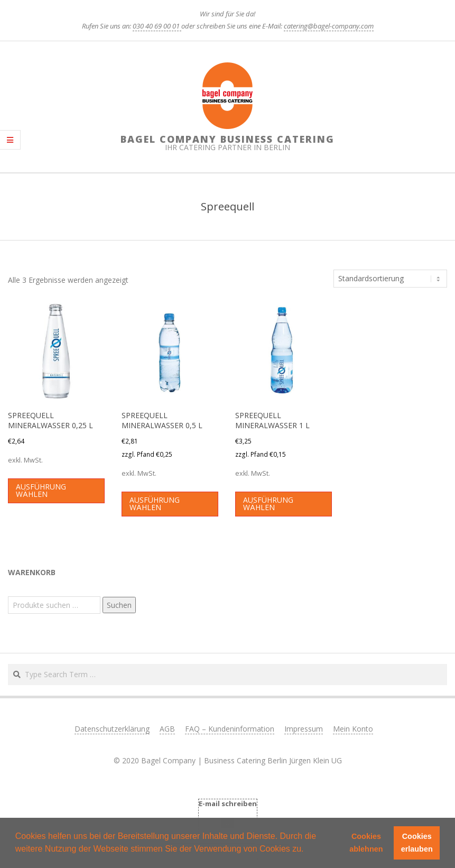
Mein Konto (353, 729)
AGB (167, 729)
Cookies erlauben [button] (417, 843)
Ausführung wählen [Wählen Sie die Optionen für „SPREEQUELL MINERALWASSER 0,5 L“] (155, 504)
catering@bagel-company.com (329, 26)
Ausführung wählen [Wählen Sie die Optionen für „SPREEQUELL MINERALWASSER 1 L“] (268, 504)
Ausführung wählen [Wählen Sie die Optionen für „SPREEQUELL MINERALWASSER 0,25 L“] (41, 490)
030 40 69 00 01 (157, 26)
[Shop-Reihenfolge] (390, 279)
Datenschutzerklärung (112, 729)
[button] (308, 850)
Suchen (119, 605)
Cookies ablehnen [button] (366, 843)
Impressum (304, 729)
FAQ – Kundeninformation (230, 729)
